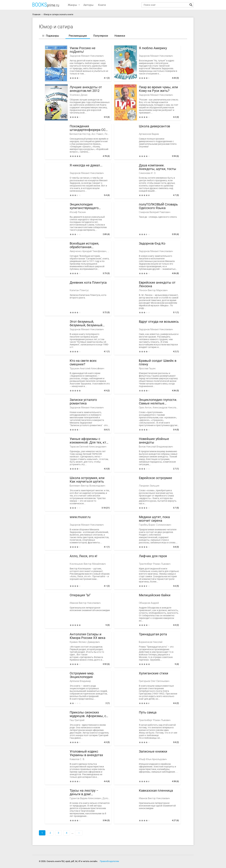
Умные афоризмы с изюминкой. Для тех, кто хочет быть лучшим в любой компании (89, 441)
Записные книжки (153, 752)
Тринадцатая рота (153, 634)
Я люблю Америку (153, 48)
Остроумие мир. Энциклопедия (82, 675)
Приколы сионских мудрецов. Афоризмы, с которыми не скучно (88, 714)
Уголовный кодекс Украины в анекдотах (86, 753)
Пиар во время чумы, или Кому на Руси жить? (158, 89)
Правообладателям (109, 861)
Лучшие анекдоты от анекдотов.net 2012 (86, 89)
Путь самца (148, 712)
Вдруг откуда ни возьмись (159, 322)
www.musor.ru (80, 517)
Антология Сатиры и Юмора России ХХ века (88, 636)
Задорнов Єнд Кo (152, 243)
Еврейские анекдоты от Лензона (157, 284)
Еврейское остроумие (155, 478)
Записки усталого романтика (83, 402)
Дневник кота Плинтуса (88, 283)
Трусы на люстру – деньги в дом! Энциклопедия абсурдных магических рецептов (87, 792)
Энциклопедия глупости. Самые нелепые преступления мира (158, 402)
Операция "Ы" (80, 595)
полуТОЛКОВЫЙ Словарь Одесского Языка (158, 206)
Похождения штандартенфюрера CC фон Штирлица (88, 128)
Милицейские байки (155, 595)
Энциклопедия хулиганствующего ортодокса (84, 206)
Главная (36, 14)
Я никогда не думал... (86, 165)
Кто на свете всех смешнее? (83, 363)
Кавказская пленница (156, 791)
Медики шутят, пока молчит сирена (154, 519)
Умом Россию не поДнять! (83, 50)
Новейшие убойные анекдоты (154, 441)
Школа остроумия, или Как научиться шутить (87, 480)
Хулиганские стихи (154, 673)
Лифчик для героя (153, 556)
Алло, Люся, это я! (83, 556)
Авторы (88, 5)
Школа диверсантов (154, 126)
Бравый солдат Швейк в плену (158, 363)
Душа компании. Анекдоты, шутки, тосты (158, 167)
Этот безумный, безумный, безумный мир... (86, 323)
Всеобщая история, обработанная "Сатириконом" (84, 245)
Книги (102, 5)
